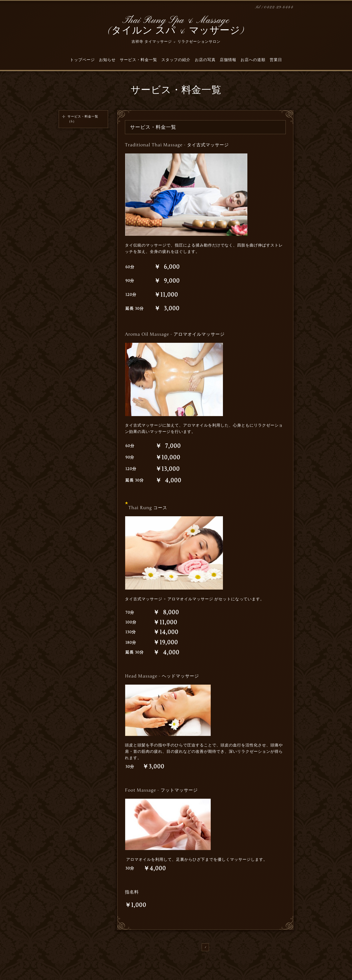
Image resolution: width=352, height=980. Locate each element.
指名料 (132, 892)
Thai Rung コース (148, 508)
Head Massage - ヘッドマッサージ (162, 676)
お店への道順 (253, 60)
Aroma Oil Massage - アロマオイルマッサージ (175, 334)
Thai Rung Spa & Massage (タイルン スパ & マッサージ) (176, 26)
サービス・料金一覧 (138, 60)
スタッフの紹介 (176, 60)
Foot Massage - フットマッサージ (161, 790)
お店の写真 (205, 60)
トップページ (82, 60)
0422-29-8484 (279, 7)
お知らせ (107, 60)
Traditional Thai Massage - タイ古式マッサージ (177, 145)
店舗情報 (228, 60)
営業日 (276, 60)
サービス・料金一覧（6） (83, 119)
